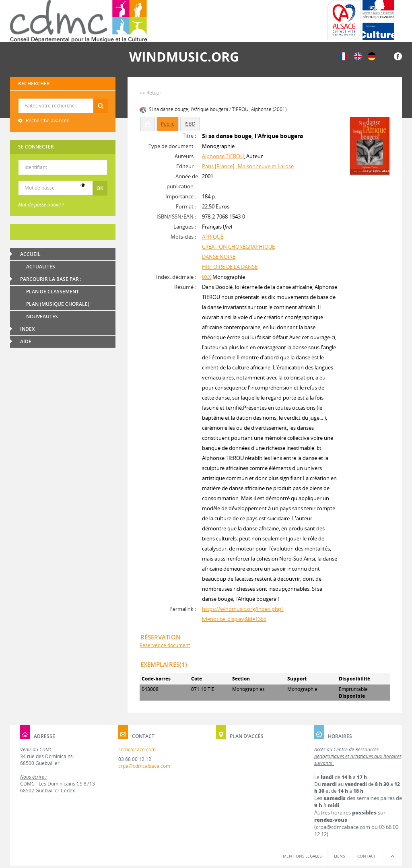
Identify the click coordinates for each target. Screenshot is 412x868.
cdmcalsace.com (137, 749)
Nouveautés (42, 316)
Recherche (63, 99)
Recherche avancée (47, 121)
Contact (367, 856)
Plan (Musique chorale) (58, 304)
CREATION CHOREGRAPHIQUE (238, 247)
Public (168, 124)
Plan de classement (53, 292)
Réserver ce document (165, 645)
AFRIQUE (213, 237)
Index (27, 329)
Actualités (41, 267)
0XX (207, 277)
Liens (339, 856)
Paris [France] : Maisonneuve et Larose (248, 166)
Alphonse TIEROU (223, 156)
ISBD (190, 124)
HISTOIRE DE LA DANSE (230, 267)
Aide (26, 341)
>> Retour (150, 93)
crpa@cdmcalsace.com (144, 766)
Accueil (30, 254)
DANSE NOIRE (219, 257)
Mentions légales (302, 856)
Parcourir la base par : (51, 279)
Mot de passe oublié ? (41, 205)
